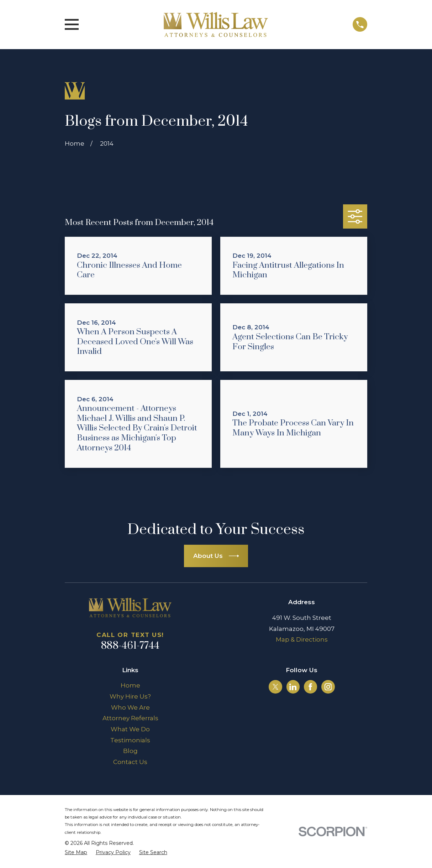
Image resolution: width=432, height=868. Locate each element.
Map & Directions (302, 639)
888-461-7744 (130, 646)
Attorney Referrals (130, 718)
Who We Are (130, 707)
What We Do (130, 729)
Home (130, 685)
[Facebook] (310, 687)
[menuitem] (76, 853)
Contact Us (130, 762)
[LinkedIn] (293, 687)
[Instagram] (328, 687)
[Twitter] (275, 687)
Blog (130, 751)
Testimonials (130, 740)
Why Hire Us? (130, 696)
